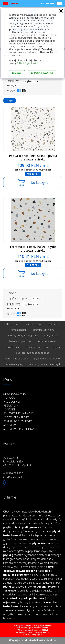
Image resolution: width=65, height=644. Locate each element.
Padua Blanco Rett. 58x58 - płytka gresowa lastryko (33, 158)
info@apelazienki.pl (14, 477)
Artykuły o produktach (20, 429)
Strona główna (14, 394)
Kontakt (9, 409)
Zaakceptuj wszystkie (42, 73)
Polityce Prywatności (27, 63)
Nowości (9, 398)
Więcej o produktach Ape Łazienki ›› (33, 640)
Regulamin (11, 406)
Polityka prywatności (19, 413)
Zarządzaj (17, 73)
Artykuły (10, 425)
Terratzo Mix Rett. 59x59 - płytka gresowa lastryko (33, 249)
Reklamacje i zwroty (17, 421)
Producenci (12, 402)
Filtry (10, 101)
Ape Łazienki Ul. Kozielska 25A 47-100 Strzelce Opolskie (18, 461)
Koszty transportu (17, 417)
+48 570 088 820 (13, 473)
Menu (14, 3)
